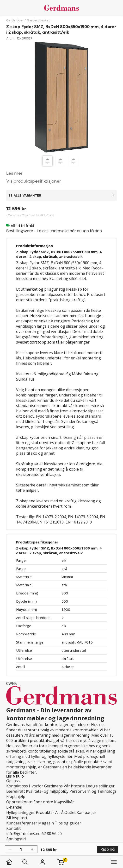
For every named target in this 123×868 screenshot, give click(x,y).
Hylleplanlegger (21, 812)
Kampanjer (86, 812)
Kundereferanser (22, 823)
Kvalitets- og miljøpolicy (47, 791)
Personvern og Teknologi (93, 791)
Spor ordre (43, 802)
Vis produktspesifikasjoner (34, 181)
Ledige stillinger (100, 786)
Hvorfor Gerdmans (46, 786)
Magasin (46, 823)
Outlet (70, 812)
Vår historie (74, 786)
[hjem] (14, 862)
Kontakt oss (17, 786)
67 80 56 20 (52, 834)
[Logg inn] (43, 862)
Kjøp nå (108, 849)
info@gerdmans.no (23, 834)
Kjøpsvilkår (64, 802)
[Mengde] (21, 849)
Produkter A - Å (50, 812)
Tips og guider (68, 823)
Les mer (14, 173)
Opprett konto (19, 802)
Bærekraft (16, 791)
